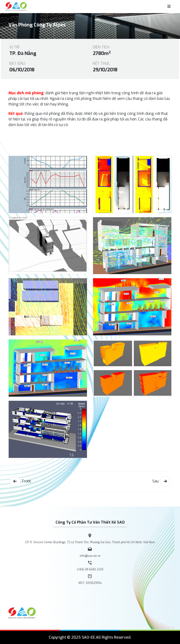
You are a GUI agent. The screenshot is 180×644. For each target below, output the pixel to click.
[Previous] (15, 481)
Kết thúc (101, 63)
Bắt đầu (17, 63)
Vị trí (14, 47)
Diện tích (101, 47)
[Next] (165, 481)
